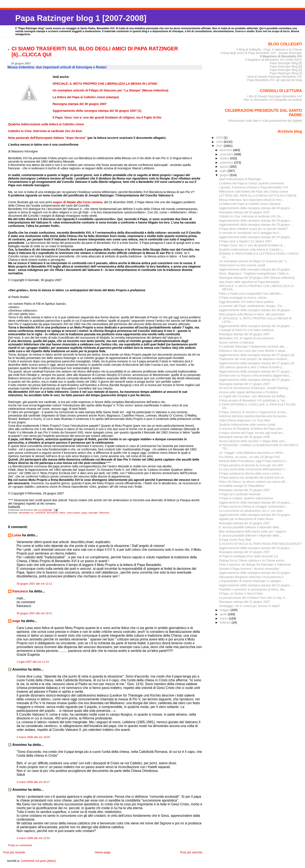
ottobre (225, 158)
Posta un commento (20, 845)
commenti (40, 513)
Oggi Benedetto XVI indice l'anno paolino (246, 302)
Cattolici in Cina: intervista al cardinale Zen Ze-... (252, 216)
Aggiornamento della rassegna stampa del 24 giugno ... (256, 502)
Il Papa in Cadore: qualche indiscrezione (246, 498)
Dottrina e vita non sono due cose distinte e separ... (253, 351)
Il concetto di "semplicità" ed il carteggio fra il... (250, 233)
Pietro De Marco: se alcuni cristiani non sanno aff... (253, 482)
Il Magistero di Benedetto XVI (281, 56)
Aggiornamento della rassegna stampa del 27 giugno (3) (257, 363)
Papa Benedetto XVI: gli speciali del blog (275, 80)
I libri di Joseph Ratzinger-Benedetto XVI (275, 96)
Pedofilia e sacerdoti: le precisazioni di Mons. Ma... (253, 589)
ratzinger (93, 513)
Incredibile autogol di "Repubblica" (242, 486)
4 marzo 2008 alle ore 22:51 (33, 838)
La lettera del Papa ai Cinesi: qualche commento (252, 183)
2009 (220, 138)
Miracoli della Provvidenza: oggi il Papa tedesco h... (254, 461)
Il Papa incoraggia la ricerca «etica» (243, 298)
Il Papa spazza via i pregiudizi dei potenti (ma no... (253, 477)
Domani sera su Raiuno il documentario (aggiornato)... (255, 375)
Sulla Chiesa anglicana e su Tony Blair (245, 420)
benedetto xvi (26, 513)
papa (84, 513)
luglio (224, 171)
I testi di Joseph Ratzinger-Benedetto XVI (274, 77)
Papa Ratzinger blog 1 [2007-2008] (81, 18)
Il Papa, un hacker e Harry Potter (241, 593)
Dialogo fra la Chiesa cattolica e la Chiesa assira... (253, 560)
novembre (227, 154)
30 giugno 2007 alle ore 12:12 (34, 584)
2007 (220, 146)
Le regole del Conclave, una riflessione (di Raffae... (253, 396)
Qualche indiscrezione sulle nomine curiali (247, 425)
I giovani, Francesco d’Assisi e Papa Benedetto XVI (253, 187)
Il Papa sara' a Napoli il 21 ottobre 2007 (245, 241)
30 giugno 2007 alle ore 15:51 (34, 613)
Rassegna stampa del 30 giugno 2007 (245, 212)
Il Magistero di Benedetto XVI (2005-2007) (273, 60)
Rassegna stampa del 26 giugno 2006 (245, 437)
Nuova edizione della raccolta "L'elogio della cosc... (253, 441)
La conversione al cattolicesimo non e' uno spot (251, 511)
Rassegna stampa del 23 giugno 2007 (245, 552)
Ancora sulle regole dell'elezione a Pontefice (249, 392)
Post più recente (14, 852)
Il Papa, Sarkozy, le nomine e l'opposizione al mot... (254, 412)
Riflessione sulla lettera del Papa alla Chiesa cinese (254, 192)
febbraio (226, 622)
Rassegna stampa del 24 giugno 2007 (245, 523)
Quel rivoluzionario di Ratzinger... (241, 179)
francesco (20, 591)
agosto (225, 167)
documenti (52, 513)
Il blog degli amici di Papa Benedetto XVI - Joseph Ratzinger (261, 53)
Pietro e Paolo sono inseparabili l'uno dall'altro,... (252, 294)
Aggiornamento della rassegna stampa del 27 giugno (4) (257, 355)
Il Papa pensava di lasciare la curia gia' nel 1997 (251, 465)
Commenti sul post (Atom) (38, 861)
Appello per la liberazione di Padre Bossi (246, 519)
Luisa (17, 535)
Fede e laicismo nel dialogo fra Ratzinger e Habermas (255, 564)
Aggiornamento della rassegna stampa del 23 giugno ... (256, 548)
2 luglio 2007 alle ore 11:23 (33, 662)
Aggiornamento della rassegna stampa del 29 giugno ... (256, 221)
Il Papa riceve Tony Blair (235, 540)
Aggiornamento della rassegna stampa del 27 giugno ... (256, 371)
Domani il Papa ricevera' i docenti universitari (249, 569)
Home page (103, 852)
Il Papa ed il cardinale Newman (240, 494)
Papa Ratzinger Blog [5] (286, 63)
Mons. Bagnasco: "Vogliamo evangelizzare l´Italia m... (255, 273)
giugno (225, 175)
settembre (227, 163)
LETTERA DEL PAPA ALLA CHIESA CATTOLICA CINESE (258, 196)
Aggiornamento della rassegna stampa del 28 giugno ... (256, 310)
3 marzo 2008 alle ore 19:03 (33, 737)
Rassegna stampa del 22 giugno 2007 (245, 602)
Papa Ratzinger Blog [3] (286, 70)
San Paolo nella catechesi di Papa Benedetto (249, 282)
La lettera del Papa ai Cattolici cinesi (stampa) (250, 204)
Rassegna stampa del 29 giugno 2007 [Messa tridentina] (257, 278)
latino (62, 513)
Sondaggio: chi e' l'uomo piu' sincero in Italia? (250, 606)
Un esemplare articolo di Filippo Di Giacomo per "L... (254, 261)
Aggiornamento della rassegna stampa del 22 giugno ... (256, 573)
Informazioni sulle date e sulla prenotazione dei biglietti (265, 121)
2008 (220, 142)
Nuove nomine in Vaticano (237, 342)
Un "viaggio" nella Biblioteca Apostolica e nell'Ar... (252, 453)
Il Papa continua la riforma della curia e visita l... (251, 473)
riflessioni (104, 513)
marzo (224, 618)
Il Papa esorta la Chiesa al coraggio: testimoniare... (253, 506)
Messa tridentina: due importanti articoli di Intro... (252, 200)
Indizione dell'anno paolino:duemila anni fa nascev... (254, 416)
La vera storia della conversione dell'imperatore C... (253, 469)
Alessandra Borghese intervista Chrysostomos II (251, 577)
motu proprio (73, 513)
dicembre (226, 150)
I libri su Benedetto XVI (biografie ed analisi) (272, 100)
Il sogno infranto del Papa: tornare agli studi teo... (252, 433)
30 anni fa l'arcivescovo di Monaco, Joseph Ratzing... (255, 388)
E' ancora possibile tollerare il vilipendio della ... (251, 527)
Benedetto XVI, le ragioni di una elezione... (248, 338)
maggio (225, 610)
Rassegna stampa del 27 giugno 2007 (245, 384)
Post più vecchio (191, 852)
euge (16, 621)
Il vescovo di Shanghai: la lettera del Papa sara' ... (252, 429)
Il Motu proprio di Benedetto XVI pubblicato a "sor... (253, 400)
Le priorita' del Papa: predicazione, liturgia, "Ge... (252, 306)
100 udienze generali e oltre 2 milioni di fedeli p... (252, 367)
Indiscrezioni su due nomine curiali (242, 265)
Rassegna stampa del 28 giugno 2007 (245, 334)
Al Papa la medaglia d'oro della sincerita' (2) (248, 556)
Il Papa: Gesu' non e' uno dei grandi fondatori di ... (253, 245)
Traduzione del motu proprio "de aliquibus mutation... (254, 359)
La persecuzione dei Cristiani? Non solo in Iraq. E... (253, 598)
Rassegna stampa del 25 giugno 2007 (245, 490)
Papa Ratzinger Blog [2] (286, 73)
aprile (224, 614)
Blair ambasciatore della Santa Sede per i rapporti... (254, 531)
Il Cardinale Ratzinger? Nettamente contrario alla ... (253, 346)
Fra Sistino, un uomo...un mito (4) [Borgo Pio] (249, 457)
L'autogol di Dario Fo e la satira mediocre (247, 330)
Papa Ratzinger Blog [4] (286, 66)
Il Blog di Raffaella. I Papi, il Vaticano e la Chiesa (269, 50)
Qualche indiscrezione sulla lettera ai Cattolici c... (252, 250)
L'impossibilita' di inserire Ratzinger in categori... (251, 581)
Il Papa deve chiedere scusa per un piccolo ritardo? (253, 229)
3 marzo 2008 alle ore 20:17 (33, 782)
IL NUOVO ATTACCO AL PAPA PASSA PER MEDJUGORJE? (260, 544)
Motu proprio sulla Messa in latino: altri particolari (252, 314)
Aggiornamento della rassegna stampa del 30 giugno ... (256, 208)
